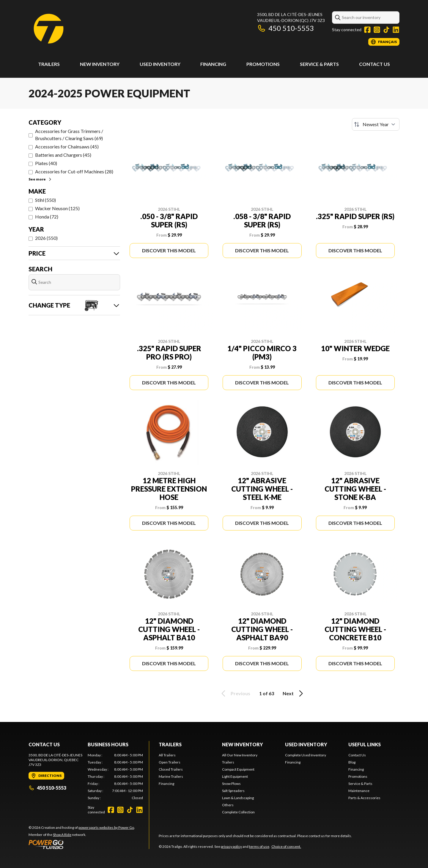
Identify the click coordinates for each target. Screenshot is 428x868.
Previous (235, 693)
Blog (352, 762)
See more (40, 179)
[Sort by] (376, 124)
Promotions (263, 64)
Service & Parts (319, 64)
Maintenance (359, 791)
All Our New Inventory (240, 755)
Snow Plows (231, 784)
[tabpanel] (115, 777)
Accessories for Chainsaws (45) (67, 146)
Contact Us (374, 64)
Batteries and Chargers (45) (63, 155)
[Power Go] (82, 844)
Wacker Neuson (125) (57, 208)
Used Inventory (160, 64)
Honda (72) (47, 217)
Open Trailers (170, 762)
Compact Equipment (238, 769)
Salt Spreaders (233, 791)
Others (228, 805)
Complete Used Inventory (306, 755)
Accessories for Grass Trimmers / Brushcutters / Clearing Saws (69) (69, 135)
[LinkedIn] (396, 30)
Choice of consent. (286, 846)
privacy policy (231, 846)
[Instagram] (377, 30)
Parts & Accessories (364, 798)
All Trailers (167, 755)
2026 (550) (46, 238)
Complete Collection (238, 812)
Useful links (365, 744)
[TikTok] (386, 30)
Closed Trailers (171, 769)
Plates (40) (46, 163)
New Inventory (100, 64)
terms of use (259, 846)
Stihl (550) (45, 200)
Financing (213, 64)
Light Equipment (235, 776)
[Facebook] (367, 30)
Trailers (49, 64)
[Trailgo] (49, 29)
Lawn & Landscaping (238, 798)
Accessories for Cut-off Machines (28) (74, 171)
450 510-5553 (285, 28)
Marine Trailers (171, 776)
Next (294, 693)
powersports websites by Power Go (106, 827)
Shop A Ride (62, 835)
